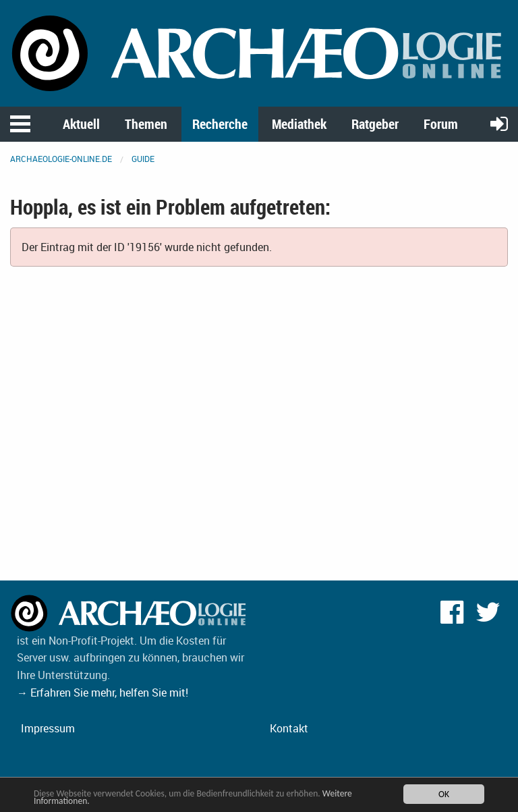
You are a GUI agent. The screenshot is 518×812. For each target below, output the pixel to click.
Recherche (220, 124)
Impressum (48, 728)
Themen (146, 124)
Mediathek (299, 124)
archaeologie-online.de (61, 159)
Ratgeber (375, 124)
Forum (441, 124)
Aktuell (81, 124)
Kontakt (289, 728)
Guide (143, 159)
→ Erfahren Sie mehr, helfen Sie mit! (103, 693)
